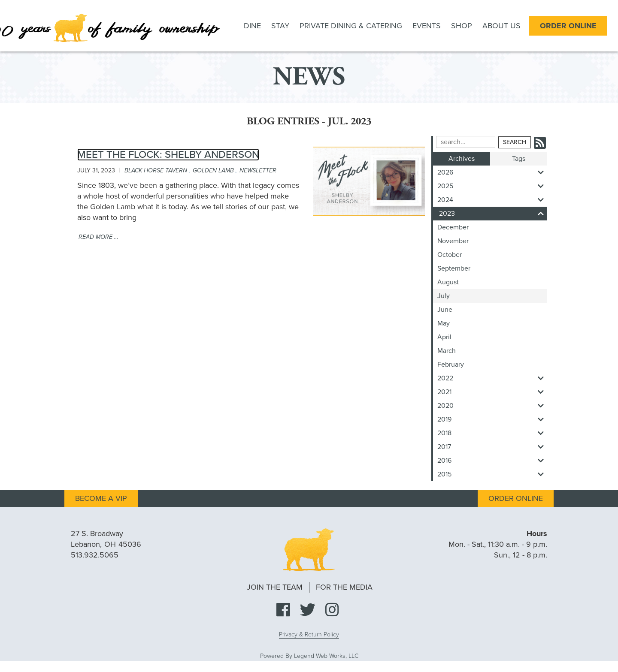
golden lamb (213, 170)
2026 (492, 172)
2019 (492, 419)
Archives (462, 159)
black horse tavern (156, 170)
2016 (492, 461)
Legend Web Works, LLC (326, 656)
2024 (492, 200)
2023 (493, 214)
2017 (492, 447)
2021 (492, 392)
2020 (492, 406)
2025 (492, 186)
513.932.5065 (95, 555)
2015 (492, 474)
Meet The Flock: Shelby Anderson (168, 155)
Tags (519, 159)
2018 (492, 433)
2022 (492, 378)
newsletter (258, 170)
